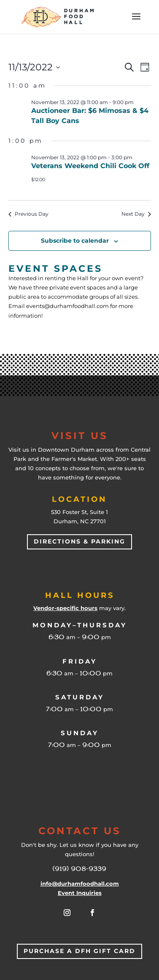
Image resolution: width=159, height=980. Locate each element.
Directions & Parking (79, 541)
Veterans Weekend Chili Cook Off (90, 166)
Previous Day (28, 214)
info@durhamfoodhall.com (80, 884)
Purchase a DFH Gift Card (79, 951)
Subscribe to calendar (75, 241)
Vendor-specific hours (65, 608)
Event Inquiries (80, 893)
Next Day (136, 214)
